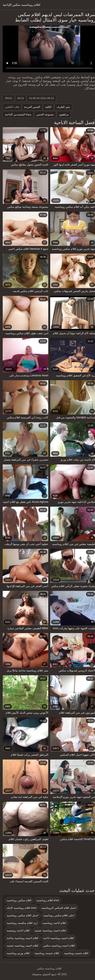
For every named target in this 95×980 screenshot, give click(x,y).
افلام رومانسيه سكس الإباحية (20, 5)
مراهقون (62, 114)
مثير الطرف (62, 107)
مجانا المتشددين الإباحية (16, 114)
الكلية (47, 107)
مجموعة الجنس (43, 114)
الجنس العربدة (30, 107)
